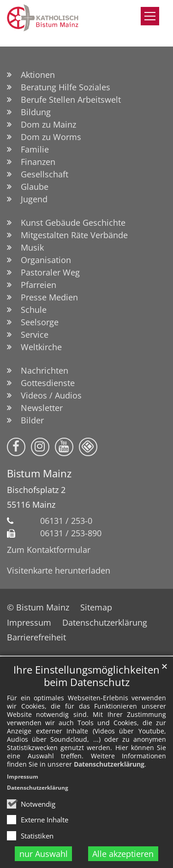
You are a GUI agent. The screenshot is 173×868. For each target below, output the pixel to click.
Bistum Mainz (39, 473)
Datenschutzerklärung (109, 764)
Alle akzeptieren (123, 854)
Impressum (23, 777)
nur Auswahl (44, 854)
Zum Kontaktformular (49, 550)
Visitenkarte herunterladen (59, 570)
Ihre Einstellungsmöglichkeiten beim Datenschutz (86, 676)
